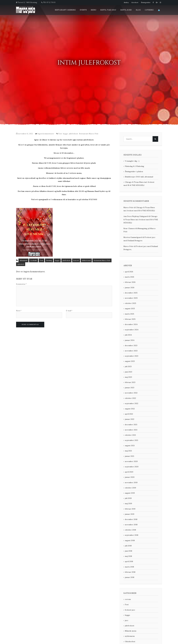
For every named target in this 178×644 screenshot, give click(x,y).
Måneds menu (131, 631)
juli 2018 (128, 546)
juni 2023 (128, 372)
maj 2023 (128, 377)
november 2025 (131, 298)
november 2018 (131, 525)
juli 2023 (128, 366)
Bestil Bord (126, 10)
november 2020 (131, 461)
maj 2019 (128, 503)
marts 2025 (129, 314)
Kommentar (21, 284)
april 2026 (129, 272)
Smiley (126, 2)
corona (128, 599)
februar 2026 (130, 282)
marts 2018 (129, 567)
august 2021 (130, 446)
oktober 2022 (130, 398)
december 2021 (131, 425)
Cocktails (34, 260)
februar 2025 (130, 319)
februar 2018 (130, 572)
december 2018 (131, 519)
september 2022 (132, 403)
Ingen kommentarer (46, 134)
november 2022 (131, 393)
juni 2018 (128, 551)
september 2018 (132, 535)
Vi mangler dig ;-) (132, 161)
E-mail (69, 311)
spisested (21, 264)
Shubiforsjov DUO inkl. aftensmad (139, 177)
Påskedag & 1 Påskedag (134, 166)
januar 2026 (130, 288)
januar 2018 (130, 577)
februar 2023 (130, 382)
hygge (65, 134)
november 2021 (131, 430)
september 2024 (132, 330)
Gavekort (135, 2)
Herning (49, 260)
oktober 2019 (130, 488)
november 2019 (131, 483)
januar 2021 (129, 456)
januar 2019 (130, 514)
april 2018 (129, 561)
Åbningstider (146, 2)
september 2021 (131, 440)
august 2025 (130, 309)
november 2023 (131, 351)
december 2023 (131, 345)
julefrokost (74, 134)
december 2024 (131, 324)
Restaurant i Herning (65, 10)
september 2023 (132, 356)
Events (83, 10)
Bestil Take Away (108, 10)
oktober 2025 (130, 303)
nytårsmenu (130, 636)
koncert (76, 260)
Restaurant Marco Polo (89, 134)
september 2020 (132, 467)
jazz (127, 620)
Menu (93, 10)
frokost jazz (130, 610)
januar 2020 (130, 477)
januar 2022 (130, 419)
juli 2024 (128, 335)
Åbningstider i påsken (134, 171)
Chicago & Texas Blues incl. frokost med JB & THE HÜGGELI (139, 184)
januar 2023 (130, 388)
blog (138, 10)
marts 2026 (129, 277)
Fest (60, 134)
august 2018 (130, 540)
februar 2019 (130, 509)
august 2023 (130, 361)
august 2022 (130, 409)
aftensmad (23, 260)
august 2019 (130, 493)
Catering (149, 10)
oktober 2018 (130, 530)
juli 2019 (128, 498)
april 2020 (129, 472)
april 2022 (129, 414)
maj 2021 (128, 451)
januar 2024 (130, 340)
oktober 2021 (130, 435)
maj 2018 (128, 556)
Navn (19, 311)
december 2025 (131, 293)
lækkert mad (86, 260)
